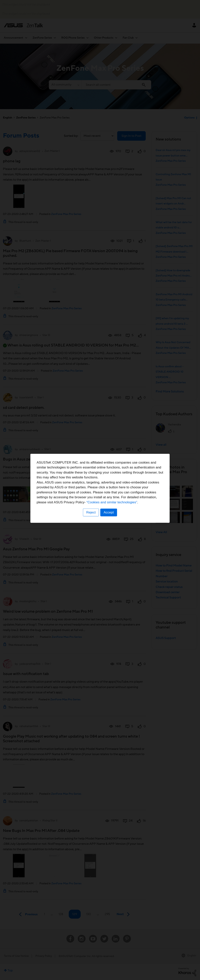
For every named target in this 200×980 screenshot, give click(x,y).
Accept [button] (109, 514)
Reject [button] (91, 514)
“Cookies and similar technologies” (112, 504)
